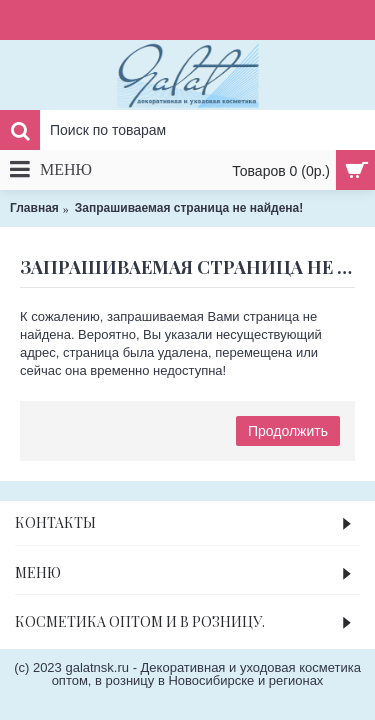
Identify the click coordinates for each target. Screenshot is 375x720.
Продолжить (288, 431)
